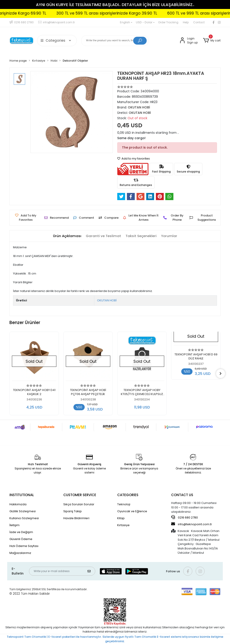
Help (186, 22)
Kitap (121, 518)
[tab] (67, 236)
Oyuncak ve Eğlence (132, 511)
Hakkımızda (18, 504)
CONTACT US (182, 495)
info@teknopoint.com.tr (192, 524)
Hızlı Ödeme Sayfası (24, 546)
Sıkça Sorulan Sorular (79, 504)
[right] (221, 374)
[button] (212, 41)
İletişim (14, 525)
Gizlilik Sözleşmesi (23, 511)
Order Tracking (168, 22)
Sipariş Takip (73, 511)
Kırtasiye (123, 525)
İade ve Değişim (21, 532)
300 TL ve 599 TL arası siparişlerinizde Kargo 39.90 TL (119, 13)
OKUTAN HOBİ (107, 300)
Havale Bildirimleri (76, 518)
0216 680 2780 (185, 517)
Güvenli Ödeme (21, 539)
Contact (199, 22)
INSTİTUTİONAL (22, 495)
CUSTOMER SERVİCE (80, 495)
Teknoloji (124, 504)
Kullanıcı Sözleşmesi (24, 518)
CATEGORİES (128, 495)
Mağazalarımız (20, 553)
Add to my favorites (134, 159)
